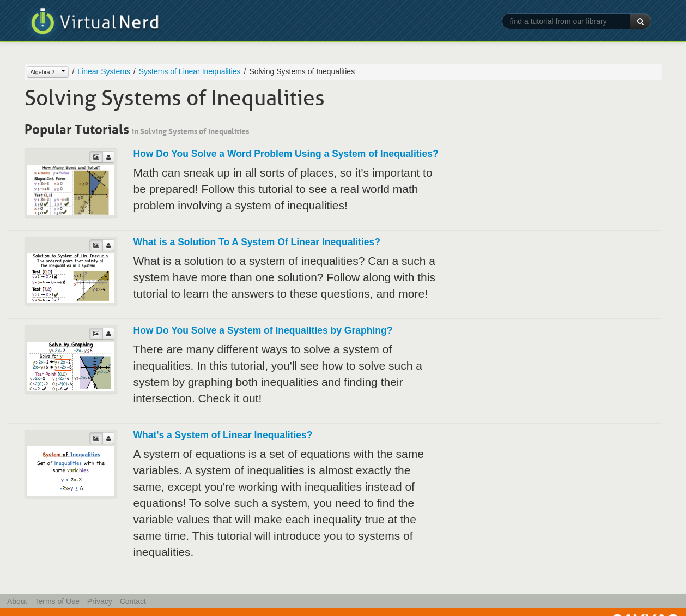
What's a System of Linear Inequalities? (223, 435)
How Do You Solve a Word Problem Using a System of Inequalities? (286, 154)
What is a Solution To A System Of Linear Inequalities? (257, 242)
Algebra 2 (43, 72)
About (17, 601)
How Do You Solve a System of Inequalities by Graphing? (263, 330)
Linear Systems (104, 71)
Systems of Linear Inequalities (190, 71)
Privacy (100, 601)
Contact (133, 601)
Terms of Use (57, 601)
